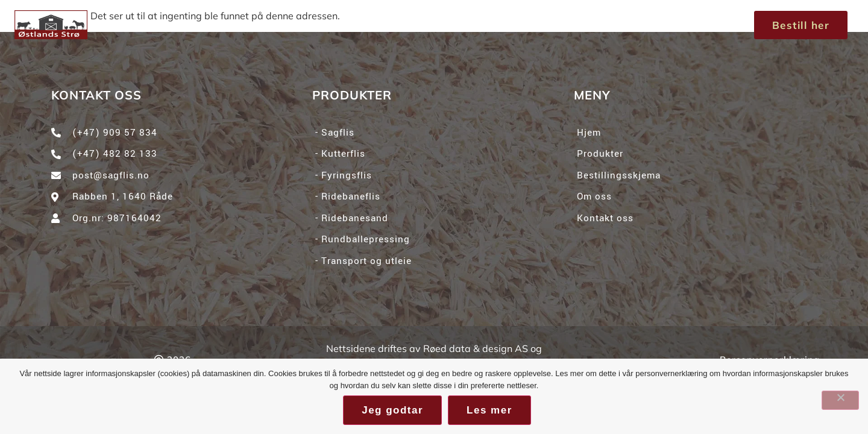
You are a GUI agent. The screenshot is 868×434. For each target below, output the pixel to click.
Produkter (369, 25)
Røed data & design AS (476, 348)
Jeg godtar (392, 410)
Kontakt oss (550, 24)
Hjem (286, 24)
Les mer (489, 410)
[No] (840, 400)
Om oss (460, 24)
